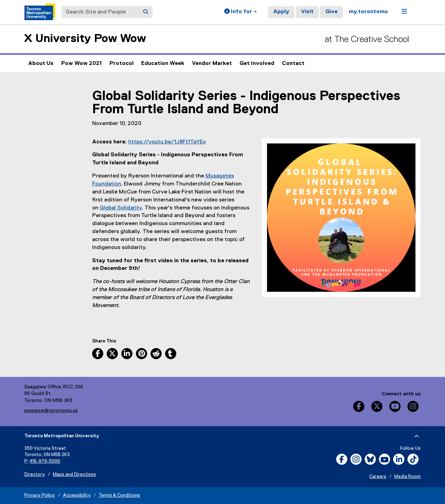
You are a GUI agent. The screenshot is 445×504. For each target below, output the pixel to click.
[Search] (146, 12)
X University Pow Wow (85, 39)
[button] (241, 12)
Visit (307, 12)
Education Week (163, 64)
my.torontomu (368, 12)
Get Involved (257, 64)
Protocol (122, 64)
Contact (293, 64)
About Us (41, 64)
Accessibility (77, 495)
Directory (35, 475)
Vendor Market (212, 67)
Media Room (407, 477)
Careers (378, 477)
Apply (281, 12)
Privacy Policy (40, 495)
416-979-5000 (45, 461)
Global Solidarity (121, 208)
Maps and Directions (74, 475)
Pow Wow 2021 (82, 67)
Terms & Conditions (119, 495)
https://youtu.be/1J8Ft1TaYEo (167, 142)
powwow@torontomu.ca (51, 411)
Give (331, 12)
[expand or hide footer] (417, 436)
